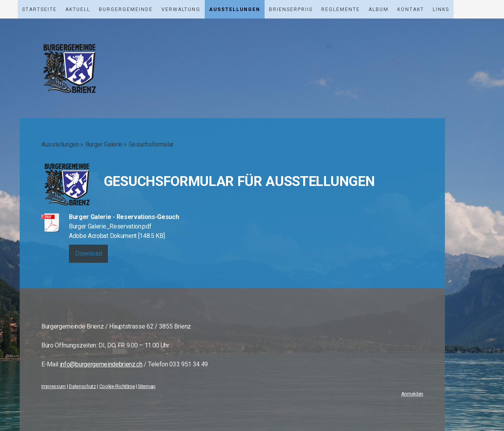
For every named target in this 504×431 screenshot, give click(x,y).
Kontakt (411, 9)
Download (88, 254)
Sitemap (147, 386)
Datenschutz (82, 386)
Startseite (39, 9)
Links (441, 9)
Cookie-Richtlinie (117, 386)
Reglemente (341, 9)
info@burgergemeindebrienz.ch (101, 364)
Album (379, 9)
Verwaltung (181, 9)
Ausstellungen (235, 9)
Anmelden (412, 394)
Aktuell (78, 9)
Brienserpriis (291, 9)
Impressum (54, 386)
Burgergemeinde (126, 9)
